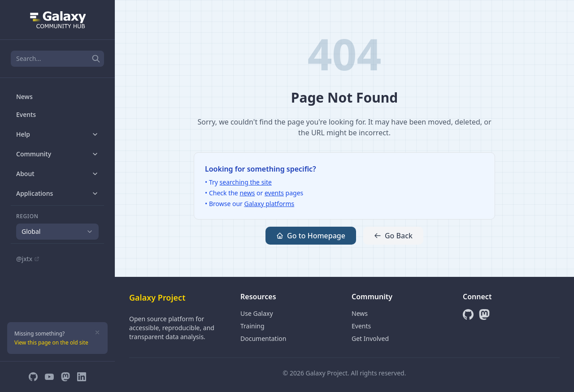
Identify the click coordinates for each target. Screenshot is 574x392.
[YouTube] (49, 377)
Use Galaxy (257, 313)
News (24, 97)
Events (26, 114)
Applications (57, 193)
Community (57, 154)
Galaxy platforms (270, 204)
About (57, 174)
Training (252, 326)
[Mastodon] (65, 377)
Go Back (393, 236)
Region (27, 216)
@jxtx (28, 259)
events (274, 193)
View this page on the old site (51, 342)
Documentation (263, 338)
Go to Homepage (311, 236)
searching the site (246, 182)
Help (57, 134)
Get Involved (370, 338)
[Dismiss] (97, 332)
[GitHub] (33, 377)
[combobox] (57, 232)
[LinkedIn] (82, 377)
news (247, 193)
